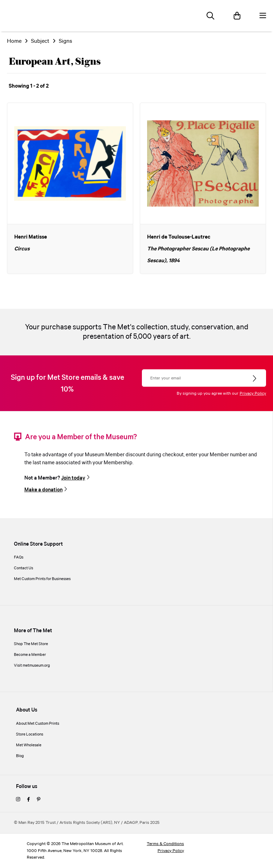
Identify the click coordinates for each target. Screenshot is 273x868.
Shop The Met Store (31, 644)
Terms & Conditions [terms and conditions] (165, 844)
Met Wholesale (29, 745)
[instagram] (18, 800)
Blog (20, 756)
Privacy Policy (253, 393)
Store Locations (30, 734)
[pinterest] (39, 800)
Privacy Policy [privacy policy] (171, 851)
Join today (73, 478)
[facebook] (29, 800)
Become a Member (30, 655)
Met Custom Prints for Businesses (42, 579)
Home (14, 41)
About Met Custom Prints (38, 724)
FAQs (19, 557)
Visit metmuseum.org (32, 666)
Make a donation (43, 490)
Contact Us (23, 568)
